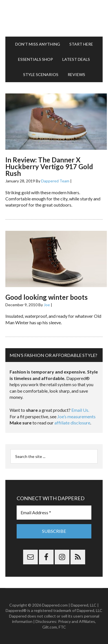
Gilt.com (50, 627)
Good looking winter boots (47, 297)
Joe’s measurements (76, 416)
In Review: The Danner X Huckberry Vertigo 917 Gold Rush (49, 166)
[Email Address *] (54, 513)
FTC (62, 627)
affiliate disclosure (72, 423)
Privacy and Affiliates (77, 621)
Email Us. (80, 410)
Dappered (54, 18)
